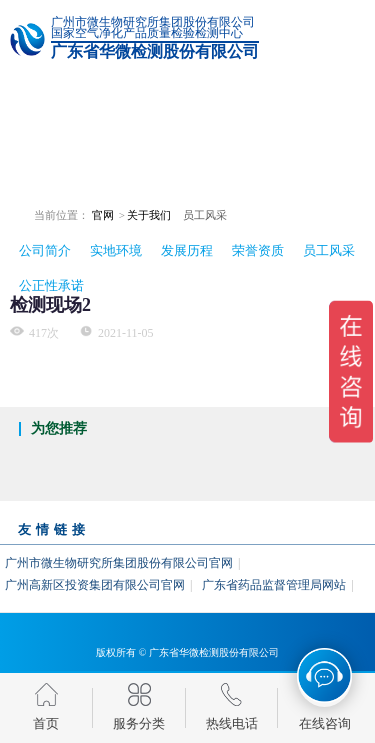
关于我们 (149, 215)
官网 (103, 215)
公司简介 (45, 250)
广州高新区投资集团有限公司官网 (95, 585)
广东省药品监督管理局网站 (274, 585)
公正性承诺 (51, 285)
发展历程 (187, 250)
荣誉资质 (258, 250)
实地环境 (116, 250)
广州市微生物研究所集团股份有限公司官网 (119, 563)
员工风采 (329, 250)
